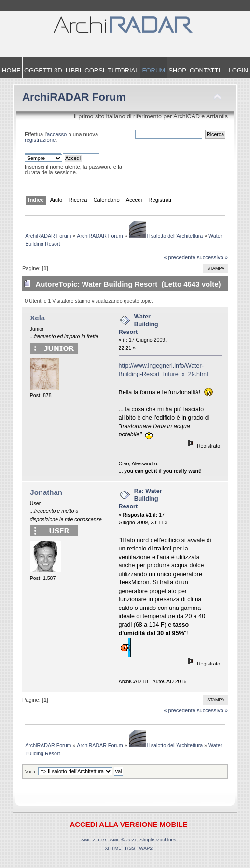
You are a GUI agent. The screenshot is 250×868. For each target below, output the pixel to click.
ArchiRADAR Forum (74, 97)
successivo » (212, 257)
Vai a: (31, 772)
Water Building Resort (139, 324)
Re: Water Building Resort (140, 499)
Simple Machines (158, 840)
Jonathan (46, 492)
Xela (37, 318)
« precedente (180, 257)
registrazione (40, 140)
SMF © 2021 (124, 840)
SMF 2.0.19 (94, 840)
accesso (57, 134)
